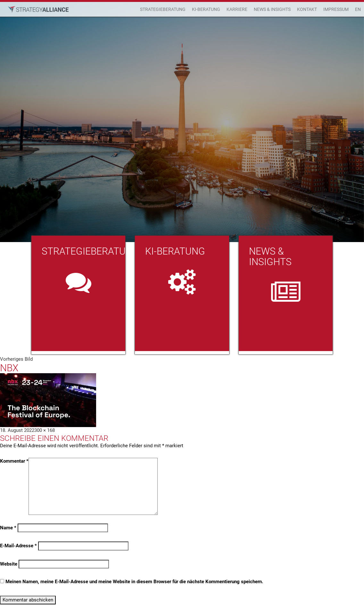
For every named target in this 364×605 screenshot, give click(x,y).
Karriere (237, 9)
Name (8, 528)
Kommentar (14, 461)
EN (358, 9)
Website (9, 564)
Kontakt (307, 9)
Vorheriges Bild (16, 359)
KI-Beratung (206, 9)
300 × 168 (45, 430)
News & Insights (272, 9)
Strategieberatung (163, 9)
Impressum (336, 9)
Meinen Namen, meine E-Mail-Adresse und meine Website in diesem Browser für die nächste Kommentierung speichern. (134, 582)
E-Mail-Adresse (18, 546)
